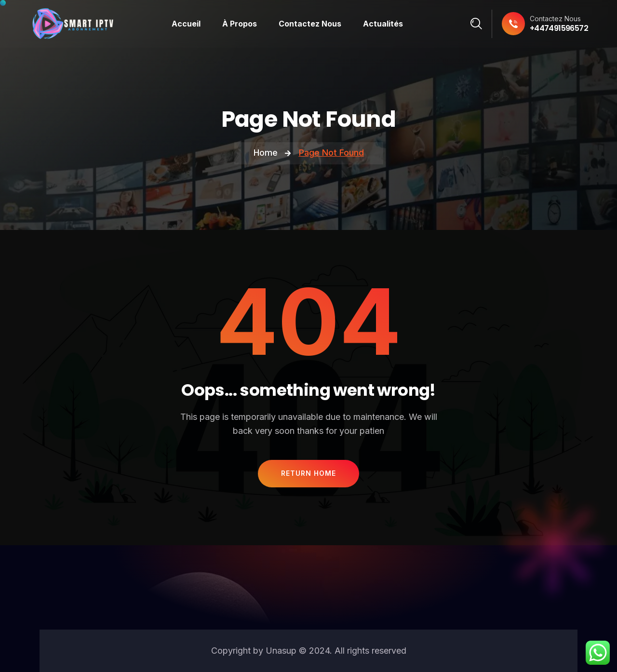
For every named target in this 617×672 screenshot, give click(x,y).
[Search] (476, 24)
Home (266, 153)
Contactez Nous (310, 24)
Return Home (308, 473)
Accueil (186, 24)
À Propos (240, 24)
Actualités (383, 24)
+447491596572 (559, 28)
